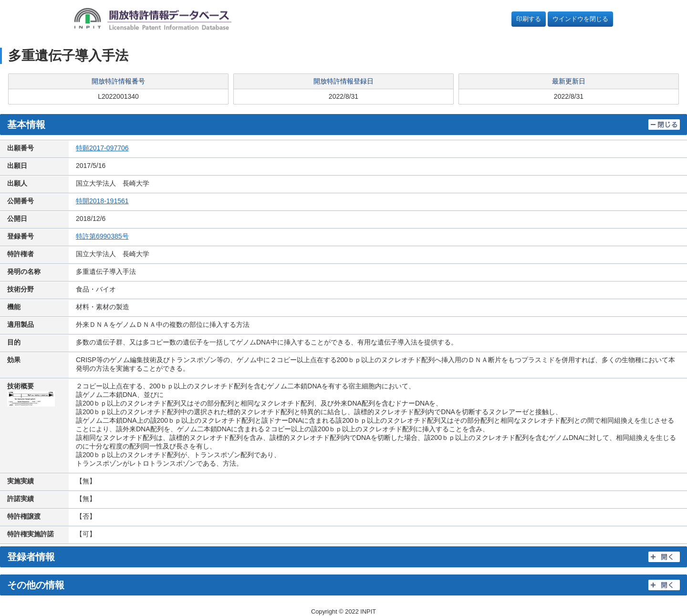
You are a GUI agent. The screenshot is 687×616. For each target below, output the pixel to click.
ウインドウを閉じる (580, 19)
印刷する (529, 19)
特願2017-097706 (102, 148)
